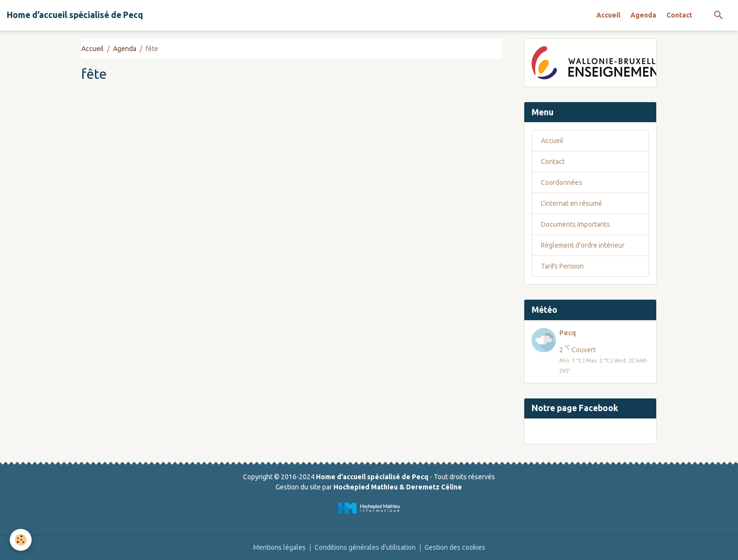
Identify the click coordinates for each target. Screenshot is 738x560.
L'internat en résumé (572, 203)
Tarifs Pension (562, 266)
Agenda (643, 15)
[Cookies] (21, 540)
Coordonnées (562, 182)
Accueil (608, 15)
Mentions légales (279, 547)
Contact (679, 15)
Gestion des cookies (455, 547)
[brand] (75, 15)
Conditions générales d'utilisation (365, 547)
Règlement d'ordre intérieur (583, 245)
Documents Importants (575, 224)
